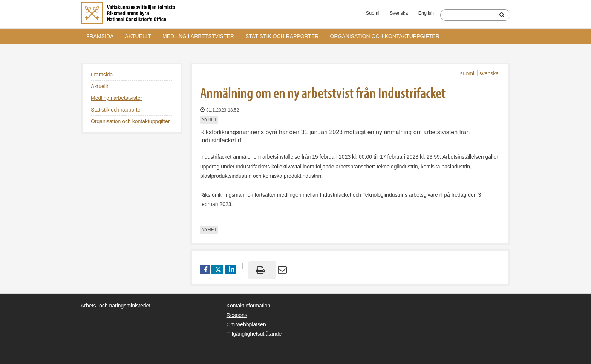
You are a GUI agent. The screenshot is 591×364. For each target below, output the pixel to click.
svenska (489, 73)
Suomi (373, 13)
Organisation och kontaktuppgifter (384, 36)
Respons (237, 315)
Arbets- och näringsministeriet (116, 306)
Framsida (100, 36)
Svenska (399, 13)
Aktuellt (138, 36)
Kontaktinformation (249, 306)
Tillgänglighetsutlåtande (254, 334)
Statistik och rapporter (282, 36)
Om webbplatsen (246, 324)
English (426, 13)
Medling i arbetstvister (198, 36)
